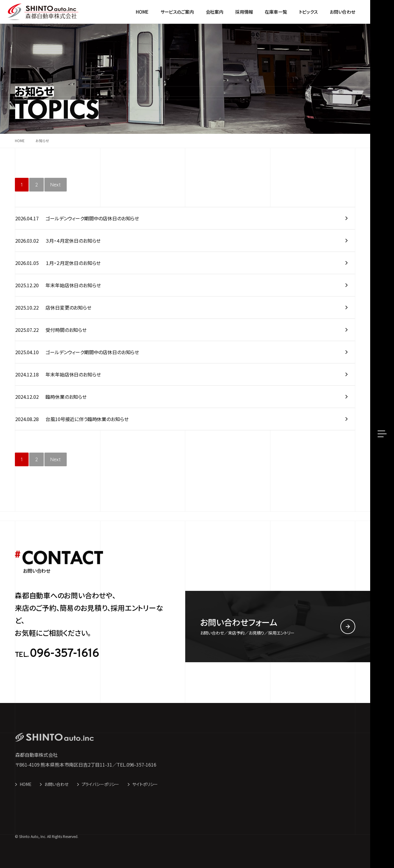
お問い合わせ (56, 784)
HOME (25, 784)
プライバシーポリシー (101, 784)
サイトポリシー (145, 784)
